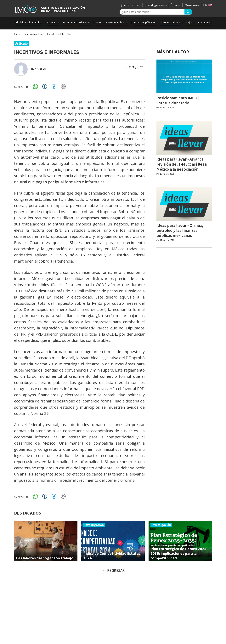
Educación (85, 22)
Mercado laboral (170, 22)
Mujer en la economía (199, 22)
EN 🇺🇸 (208, 5)
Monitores (192, 5)
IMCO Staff (39, 69)
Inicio (17, 34)
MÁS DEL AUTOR (173, 52)
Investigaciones (156, 5)
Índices (176, 5)
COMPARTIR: (21, 87)
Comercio (53, 22)
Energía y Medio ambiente (112, 22)
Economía (69, 22)
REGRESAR (116, 570)
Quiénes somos (130, 5)
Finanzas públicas (145, 22)
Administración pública (29, 22)
